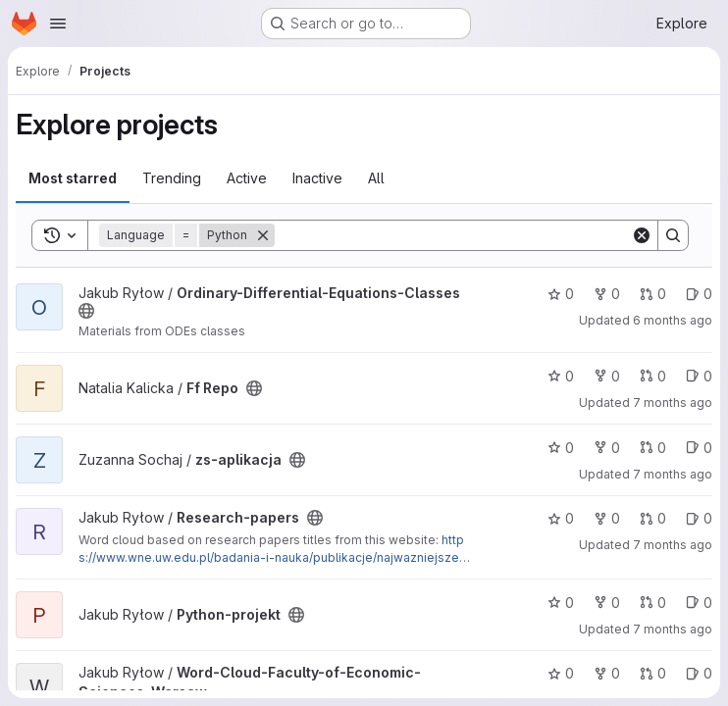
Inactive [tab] (317, 178)
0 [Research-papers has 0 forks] (607, 518)
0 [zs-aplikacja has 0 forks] (607, 448)
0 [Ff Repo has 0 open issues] (699, 376)
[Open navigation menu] (58, 24)
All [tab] (376, 178)
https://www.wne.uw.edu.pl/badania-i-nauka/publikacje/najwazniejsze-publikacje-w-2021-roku (272, 557)
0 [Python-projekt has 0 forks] (607, 603)
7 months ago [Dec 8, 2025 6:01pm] (673, 403)
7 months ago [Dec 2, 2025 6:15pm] (673, 545)
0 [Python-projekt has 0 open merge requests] (653, 603)
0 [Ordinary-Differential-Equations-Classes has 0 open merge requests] (653, 294)
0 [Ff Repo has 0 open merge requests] (653, 376)
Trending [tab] (172, 178)
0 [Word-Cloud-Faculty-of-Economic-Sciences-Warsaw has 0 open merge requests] (653, 673)
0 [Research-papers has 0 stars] (561, 518)
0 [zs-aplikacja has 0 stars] (561, 448)
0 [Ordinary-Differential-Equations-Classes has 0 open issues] (699, 294)
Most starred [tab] (73, 178)
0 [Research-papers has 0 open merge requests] (653, 518)
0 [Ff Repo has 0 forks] (607, 376)
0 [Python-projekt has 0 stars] (561, 603)
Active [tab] (247, 178)
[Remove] (263, 235)
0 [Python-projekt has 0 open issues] (699, 603)
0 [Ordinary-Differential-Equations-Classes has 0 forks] (607, 294)
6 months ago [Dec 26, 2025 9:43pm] (673, 320)
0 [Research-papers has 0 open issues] (699, 518)
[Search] (453, 235)
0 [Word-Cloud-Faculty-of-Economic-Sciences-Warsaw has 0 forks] (607, 673)
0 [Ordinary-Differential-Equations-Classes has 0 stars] (561, 294)
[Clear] (642, 235)
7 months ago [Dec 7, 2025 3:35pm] (673, 474)
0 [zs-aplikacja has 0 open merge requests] (653, 448)
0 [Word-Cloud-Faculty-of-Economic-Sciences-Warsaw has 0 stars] (561, 673)
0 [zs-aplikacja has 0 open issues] (699, 448)
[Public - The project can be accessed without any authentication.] (86, 311)
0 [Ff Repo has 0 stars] (561, 376)
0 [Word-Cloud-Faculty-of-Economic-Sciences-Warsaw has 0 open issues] (699, 673)
